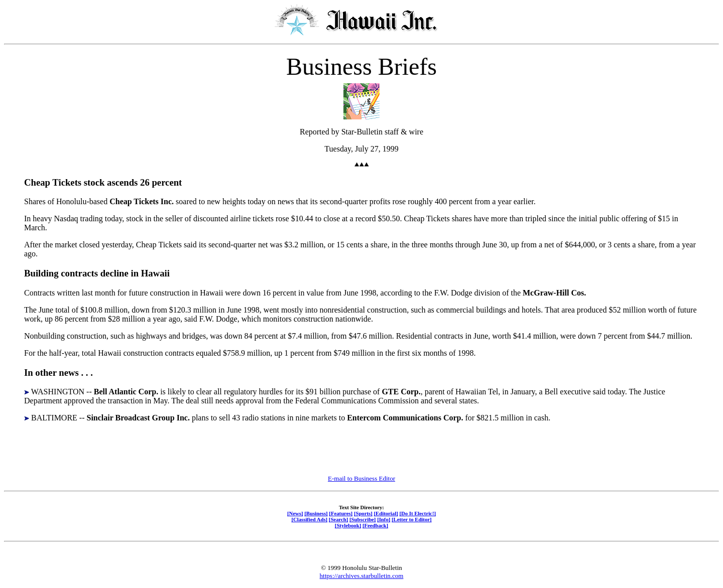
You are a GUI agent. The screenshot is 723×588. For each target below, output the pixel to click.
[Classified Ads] (309, 519)
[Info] (384, 519)
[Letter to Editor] (412, 519)
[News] (295, 513)
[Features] (341, 513)
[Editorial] (386, 513)
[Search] (339, 519)
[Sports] (363, 513)
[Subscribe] (363, 519)
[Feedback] (375, 525)
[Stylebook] (348, 525)
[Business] (316, 513)
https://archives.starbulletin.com (362, 576)
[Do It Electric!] (417, 513)
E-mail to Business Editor (361, 478)
